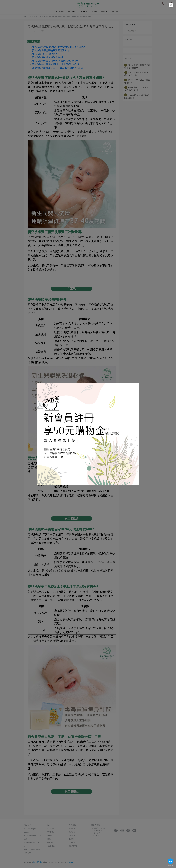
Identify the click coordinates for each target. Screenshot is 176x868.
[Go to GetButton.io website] (170, 866)
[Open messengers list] (170, 861)
